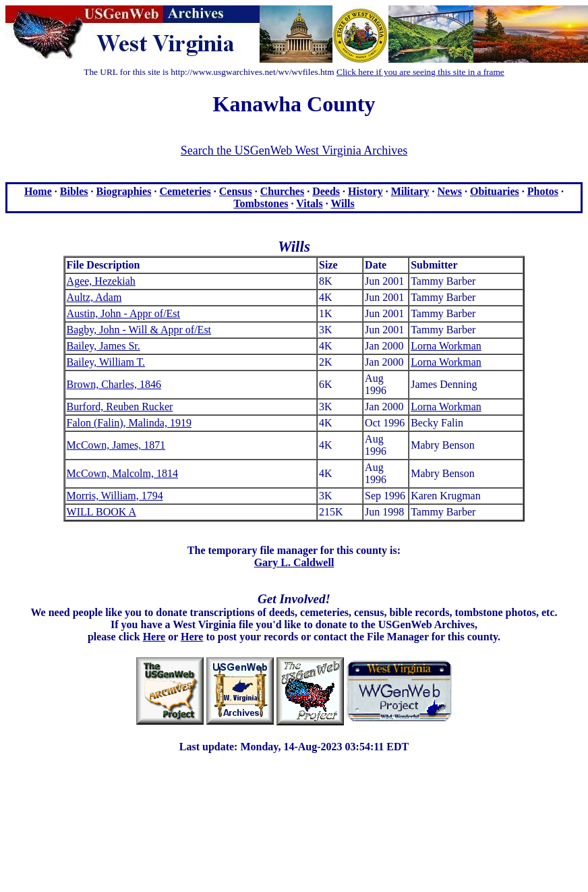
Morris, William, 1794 (115, 496)
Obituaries (495, 191)
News (450, 191)
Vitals (309, 203)
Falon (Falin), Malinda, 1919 (129, 423)
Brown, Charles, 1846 (114, 384)
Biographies (124, 191)
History (365, 191)
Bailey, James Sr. (104, 346)
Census (236, 191)
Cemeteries (185, 191)
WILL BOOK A (101, 512)
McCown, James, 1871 (116, 445)
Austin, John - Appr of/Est (123, 313)
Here (154, 637)
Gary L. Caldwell (294, 562)
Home (38, 191)
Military (410, 191)
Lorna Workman (446, 346)
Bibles (74, 191)
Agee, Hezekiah (101, 281)
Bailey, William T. (106, 362)
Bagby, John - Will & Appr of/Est (139, 330)
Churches (283, 191)
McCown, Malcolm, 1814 (122, 473)
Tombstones (261, 203)
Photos (543, 191)
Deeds (326, 191)
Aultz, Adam (94, 297)
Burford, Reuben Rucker (120, 407)
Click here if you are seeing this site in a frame (420, 72)
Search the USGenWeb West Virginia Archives (294, 150)
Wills (342, 203)
